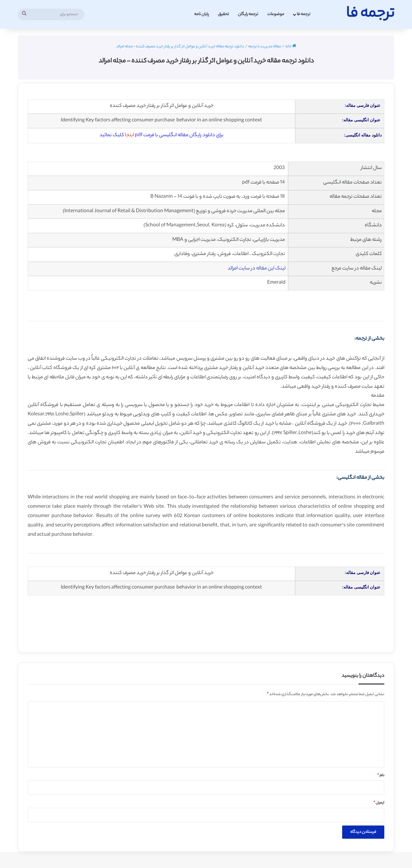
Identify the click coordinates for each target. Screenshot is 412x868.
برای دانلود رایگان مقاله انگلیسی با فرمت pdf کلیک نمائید (161, 135)
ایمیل (379, 803)
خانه (291, 47)
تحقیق (223, 14)
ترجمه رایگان (248, 14)
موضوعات (276, 14)
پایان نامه (201, 14)
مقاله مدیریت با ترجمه (265, 47)
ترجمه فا (304, 14)
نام (381, 776)
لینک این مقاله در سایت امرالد (257, 269)
